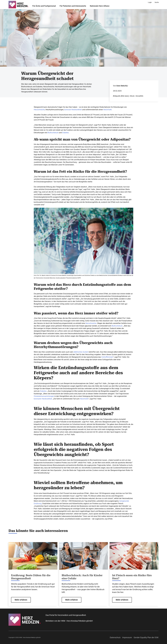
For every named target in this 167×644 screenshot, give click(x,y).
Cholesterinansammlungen (44, 396)
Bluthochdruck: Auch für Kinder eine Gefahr (82, 577)
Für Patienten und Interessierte (73, 6)
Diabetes (65, 133)
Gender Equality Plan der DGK (146, 637)
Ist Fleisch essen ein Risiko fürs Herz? (132, 577)
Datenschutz (115, 637)
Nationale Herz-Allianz (100, 6)
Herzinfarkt (107, 110)
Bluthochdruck (53, 133)
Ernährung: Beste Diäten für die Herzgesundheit (31, 577)
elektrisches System (81, 352)
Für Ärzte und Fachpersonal (44, 6)
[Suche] (157, 2)
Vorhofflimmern (107, 357)
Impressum (127, 637)
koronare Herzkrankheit (73, 110)
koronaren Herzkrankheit (43, 399)
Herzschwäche (39, 110)
